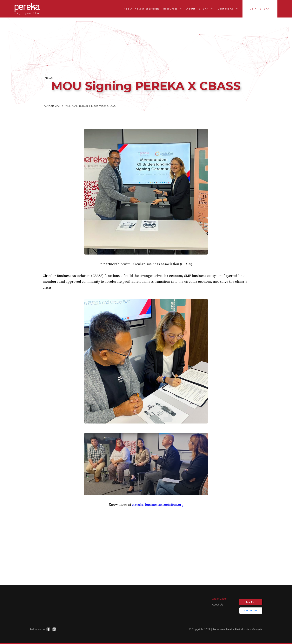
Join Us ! (251, 602)
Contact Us (226, 9)
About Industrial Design (141, 9)
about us (218, 605)
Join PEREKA (260, 9)
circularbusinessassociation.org (158, 505)
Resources (170, 9)
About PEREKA (198, 9)
